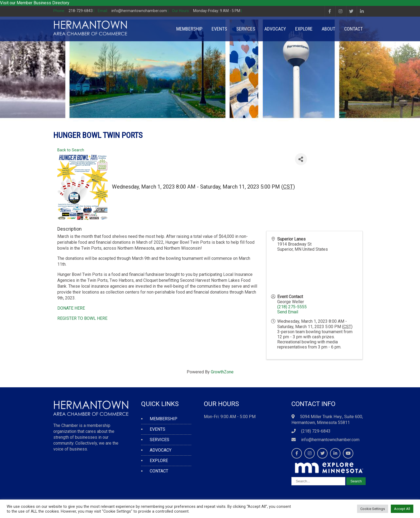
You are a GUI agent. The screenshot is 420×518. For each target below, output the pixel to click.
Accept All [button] (402, 509)
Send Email (288, 312)
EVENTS (219, 29)
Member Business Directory (43, 3)
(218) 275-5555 (292, 307)
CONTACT (353, 29)
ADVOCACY (275, 29)
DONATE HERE (71, 308)
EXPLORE (304, 29)
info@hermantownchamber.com (330, 440)
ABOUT (328, 29)
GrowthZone (222, 372)
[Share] (301, 159)
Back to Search (71, 150)
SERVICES (246, 29)
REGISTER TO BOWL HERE (82, 318)
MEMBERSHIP (189, 29)
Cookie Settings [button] (373, 509)
